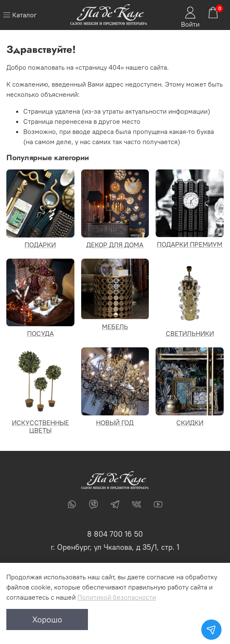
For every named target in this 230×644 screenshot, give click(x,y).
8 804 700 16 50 (115, 534)
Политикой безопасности (117, 597)
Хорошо (47, 619)
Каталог (20, 15)
